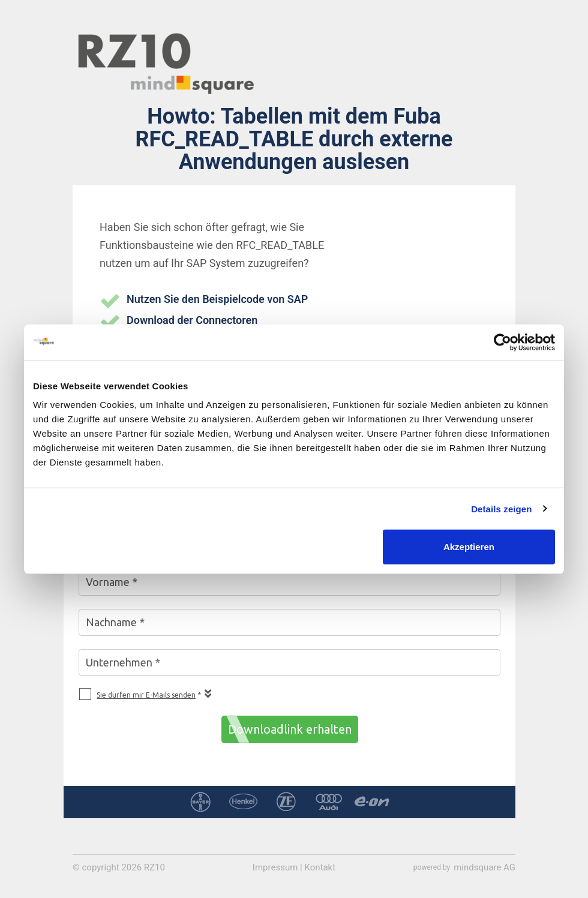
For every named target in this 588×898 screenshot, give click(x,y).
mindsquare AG (484, 867)
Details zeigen (501, 508)
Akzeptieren (469, 547)
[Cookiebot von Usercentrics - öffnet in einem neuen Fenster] (502, 342)
